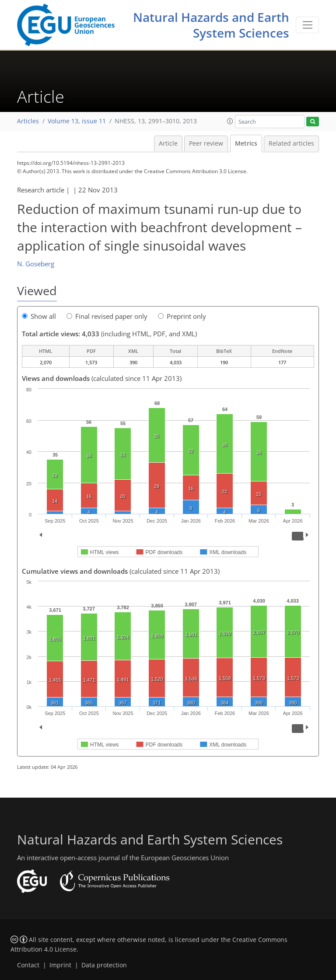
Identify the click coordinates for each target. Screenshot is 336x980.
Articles (28, 121)
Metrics (246, 143)
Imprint (60, 965)
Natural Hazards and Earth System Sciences (211, 25)
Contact (28, 965)
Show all (39, 316)
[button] (230, 121)
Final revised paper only (107, 316)
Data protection (104, 965)
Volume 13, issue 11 (77, 121)
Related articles (291, 143)
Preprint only (182, 316)
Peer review (206, 143)
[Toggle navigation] (307, 25)
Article (168, 143)
